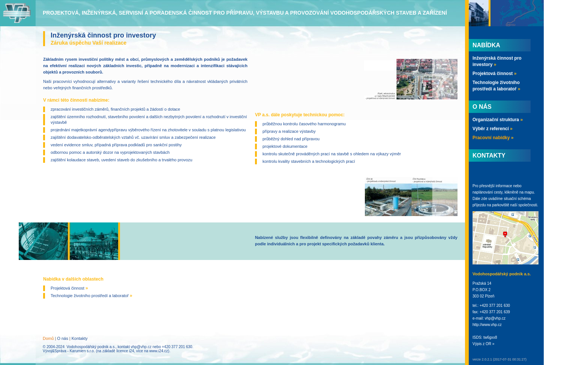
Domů (48, 338)
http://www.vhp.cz (487, 325)
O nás (62, 338)
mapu (529, 192)
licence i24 (125, 351)
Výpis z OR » (483, 344)
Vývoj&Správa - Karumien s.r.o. (69, 351)
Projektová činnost (69, 288)
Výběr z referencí (493, 129)
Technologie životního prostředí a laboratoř (91, 296)
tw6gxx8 (490, 337)
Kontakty (80, 338)
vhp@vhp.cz (141, 347)
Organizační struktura (498, 120)
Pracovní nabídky (493, 138)
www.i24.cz (159, 351)
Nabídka (486, 45)
